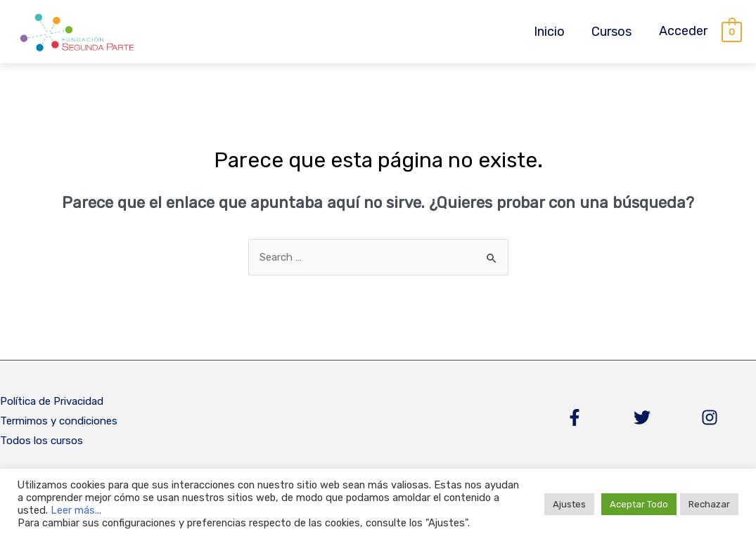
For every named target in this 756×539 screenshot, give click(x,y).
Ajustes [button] (569, 504)
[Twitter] (642, 417)
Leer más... (76, 510)
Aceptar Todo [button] (639, 504)
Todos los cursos (41, 441)
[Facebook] (575, 417)
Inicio (551, 32)
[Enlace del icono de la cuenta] (683, 31)
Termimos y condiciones (59, 421)
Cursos (612, 32)
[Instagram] (710, 417)
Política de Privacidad (52, 401)
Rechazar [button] (709, 504)
